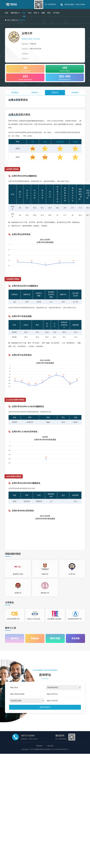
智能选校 (35, 638)
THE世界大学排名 (13, 279)
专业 (30, 13)
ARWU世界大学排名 (14, 476)
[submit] (45, 707)
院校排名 (55, 93)
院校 (24, 13)
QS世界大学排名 (12, 169)
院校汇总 (15, 20)
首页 (7, 13)
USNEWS (60, 142)
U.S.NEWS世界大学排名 (15, 400)
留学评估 (15, 638)
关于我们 (56, 13)
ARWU (75, 142)
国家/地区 (15, 13)
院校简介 (35, 93)
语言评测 (75, 638)
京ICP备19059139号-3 (61, 749)
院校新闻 (75, 93)
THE (45, 142)
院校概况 (15, 93)
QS (33, 142)
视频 (43, 13)
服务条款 (51, 746)
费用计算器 (55, 638)
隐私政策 (39, 746)
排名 (36, 13)
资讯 (49, 13)
